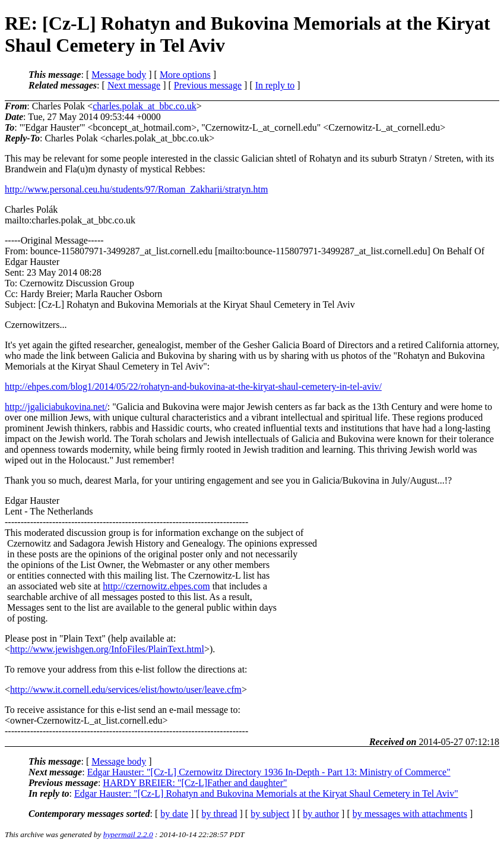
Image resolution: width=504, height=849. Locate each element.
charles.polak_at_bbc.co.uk (145, 106)
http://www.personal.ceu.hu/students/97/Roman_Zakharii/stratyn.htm (136, 189)
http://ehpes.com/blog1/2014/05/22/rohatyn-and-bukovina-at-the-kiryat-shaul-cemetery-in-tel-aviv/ (193, 386)
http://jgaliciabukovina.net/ (56, 407)
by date (174, 814)
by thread (220, 814)
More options (185, 75)
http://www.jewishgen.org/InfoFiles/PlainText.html (107, 649)
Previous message (208, 85)
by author (321, 814)
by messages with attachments (410, 814)
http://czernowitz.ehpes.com (156, 586)
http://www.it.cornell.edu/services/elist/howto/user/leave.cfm (126, 689)
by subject (270, 814)
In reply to (275, 85)
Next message (134, 85)
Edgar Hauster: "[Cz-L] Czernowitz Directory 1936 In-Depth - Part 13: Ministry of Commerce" (269, 772)
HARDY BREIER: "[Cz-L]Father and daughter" (195, 783)
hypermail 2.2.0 (128, 834)
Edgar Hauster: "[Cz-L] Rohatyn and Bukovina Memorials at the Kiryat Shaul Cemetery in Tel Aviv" (266, 793)
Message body (119, 75)
